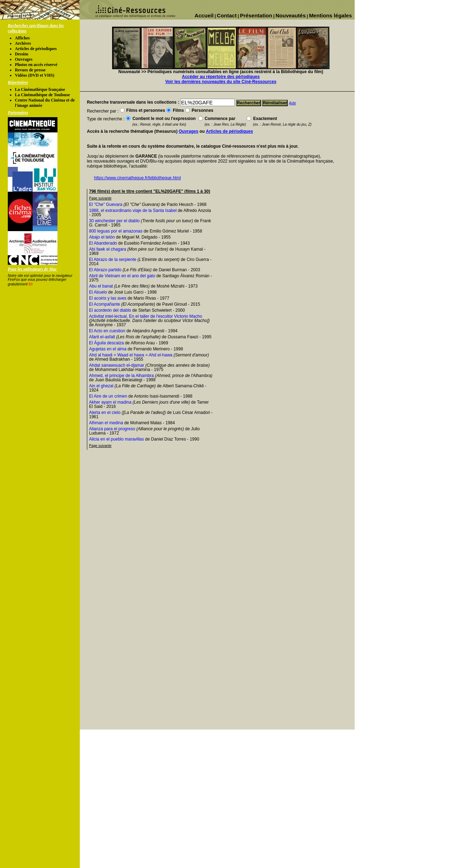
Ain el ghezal (101, 386)
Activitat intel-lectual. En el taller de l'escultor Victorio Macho (146, 316)
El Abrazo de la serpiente (113, 260)
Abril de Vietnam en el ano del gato (122, 276)
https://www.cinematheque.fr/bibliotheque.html (137, 178)
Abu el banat (101, 286)
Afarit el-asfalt (102, 337)
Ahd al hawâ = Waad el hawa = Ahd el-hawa (131, 355)
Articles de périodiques (36, 49)
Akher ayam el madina (110, 402)
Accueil (204, 15)
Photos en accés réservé (36, 65)
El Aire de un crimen (108, 396)
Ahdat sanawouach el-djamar (117, 365)
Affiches (22, 38)
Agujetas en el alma (108, 349)
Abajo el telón (102, 237)
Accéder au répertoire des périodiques (221, 77)
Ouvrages (24, 59)
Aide (293, 103)
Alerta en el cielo (105, 413)
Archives (23, 43)
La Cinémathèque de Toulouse (42, 95)
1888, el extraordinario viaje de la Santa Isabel (133, 211)
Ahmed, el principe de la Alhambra (121, 376)
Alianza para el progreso (112, 429)
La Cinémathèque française (40, 89)
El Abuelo (98, 292)
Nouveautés (291, 15)
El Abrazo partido (105, 270)
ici (30, 284)
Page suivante (100, 198)
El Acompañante (104, 304)
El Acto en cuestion (107, 331)
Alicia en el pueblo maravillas (117, 439)
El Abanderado (103, 243)
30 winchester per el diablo (114, 221)
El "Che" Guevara (106, 204)
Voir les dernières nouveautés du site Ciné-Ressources (221, 82)
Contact (227, 15)
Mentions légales (330, 15)
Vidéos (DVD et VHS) (35, 75)
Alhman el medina (106, 423)
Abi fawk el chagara (108, 249)
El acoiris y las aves (108, 298)
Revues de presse (30, 70)
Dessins (22, 54)
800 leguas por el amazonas (116, 231)
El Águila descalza (106, 343)
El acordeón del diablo (110, 310)
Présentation (256, 15)
